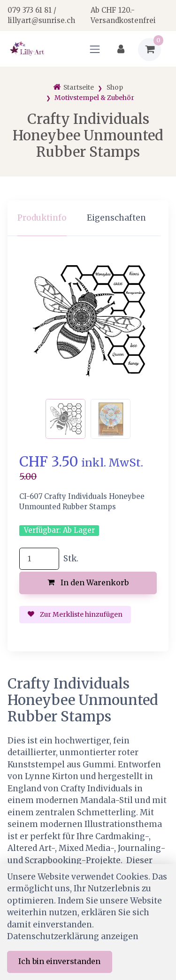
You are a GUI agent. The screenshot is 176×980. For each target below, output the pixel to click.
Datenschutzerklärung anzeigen (73, 936)
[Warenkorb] (149, 50)
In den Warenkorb (88, 582)
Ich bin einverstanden (59, 961)
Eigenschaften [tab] (116, 218)
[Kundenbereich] (121, 50)
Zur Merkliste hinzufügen (75, 614)
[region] (88, 218)
